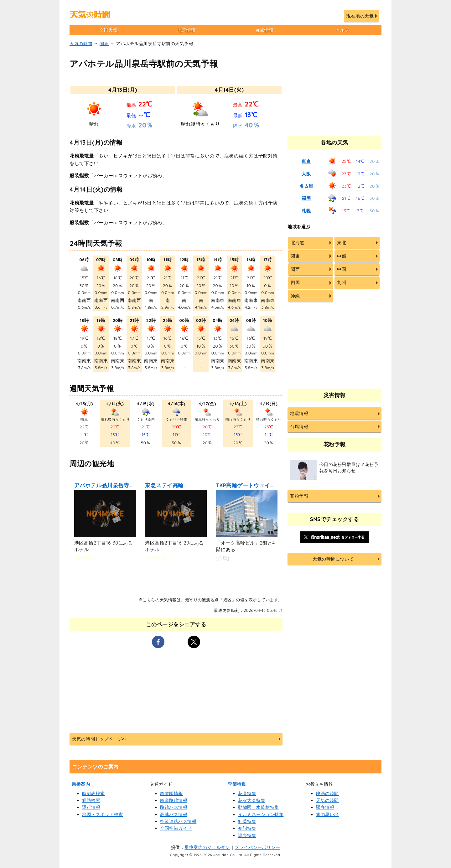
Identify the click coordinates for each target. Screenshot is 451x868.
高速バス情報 (174, 814)
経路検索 (91, 800)
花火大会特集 (252, 800)
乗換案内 (81, 784)
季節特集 (237, 784)
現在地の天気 (360, 16)
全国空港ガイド (176, 828)
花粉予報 (299, 496)
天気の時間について (333, 559)
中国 (342, 269)
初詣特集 (247, 828)
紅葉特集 (247, 821)
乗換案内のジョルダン (207, 847)
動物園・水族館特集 (259, 807)
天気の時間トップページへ (99, 739)
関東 (104, 44)
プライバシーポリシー (257, 847)
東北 (342, 243)
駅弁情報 (325, 807)
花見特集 (247, 793)
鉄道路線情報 (174, 800)
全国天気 (108, 30)
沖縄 (295, 296)
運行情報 (91, 807)
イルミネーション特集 (261, 814)
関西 (295, 269)
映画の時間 (327, 793)
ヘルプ (343, 30)
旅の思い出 (327, 814)
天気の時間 (81, 44)
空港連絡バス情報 (178, 821)
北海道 (298, 243)
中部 (342, 256)
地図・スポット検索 (103, 814)
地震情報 (186, 30)
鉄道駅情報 (171, 793)
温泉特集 (247, 835)
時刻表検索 (93, 793)
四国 (295, 282)
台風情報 (264, 30)
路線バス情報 (174, 807)
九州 (342, 282)
